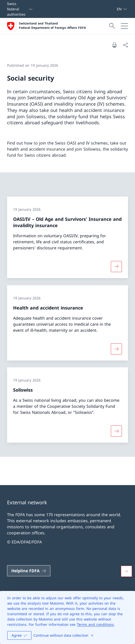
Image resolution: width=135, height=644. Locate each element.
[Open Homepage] (46, 26)
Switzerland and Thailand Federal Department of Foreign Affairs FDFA (52, 26)
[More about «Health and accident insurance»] (116, 349)
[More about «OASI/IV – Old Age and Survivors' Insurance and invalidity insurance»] (116, 267)
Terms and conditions (95, 624)
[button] (126, 571)
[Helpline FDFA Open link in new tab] (29, 571)
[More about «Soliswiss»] (116, 431)
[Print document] (114, 45)
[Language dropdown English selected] (122, 9)
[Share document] (125, 45)
